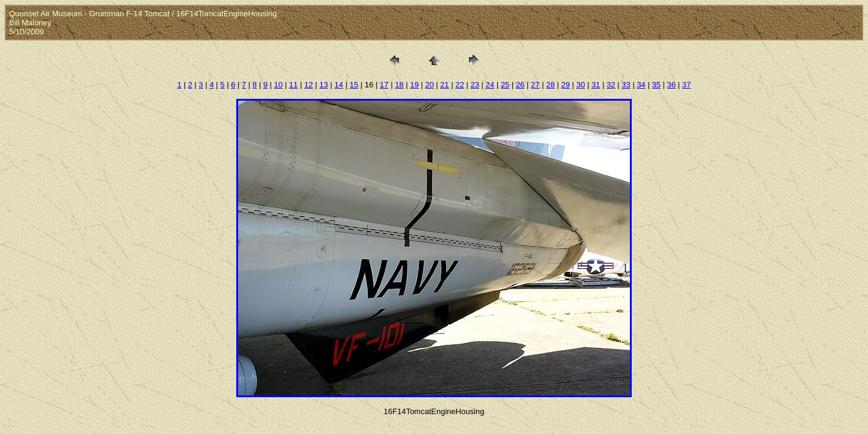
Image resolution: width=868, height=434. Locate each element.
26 (520, 85)
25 (505, 85)
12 (309, 85)
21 (444, 85)
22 (459, 85)
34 (641, 85)
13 (324, 85)
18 (399, 85)
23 (475, 85)
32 (611, 85)
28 (550, 85)
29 (565, 85)
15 (354, 85)
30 (580, 85)
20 (429, 85)
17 (384, 85)
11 (294, 85)
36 (671, 85)
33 (626, 85)
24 (490, 85)
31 (596, 85)
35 (656, 85)
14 (339, 85)
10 (278, 85)
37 (687, 85)
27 (535, 85)
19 (414, 85)
